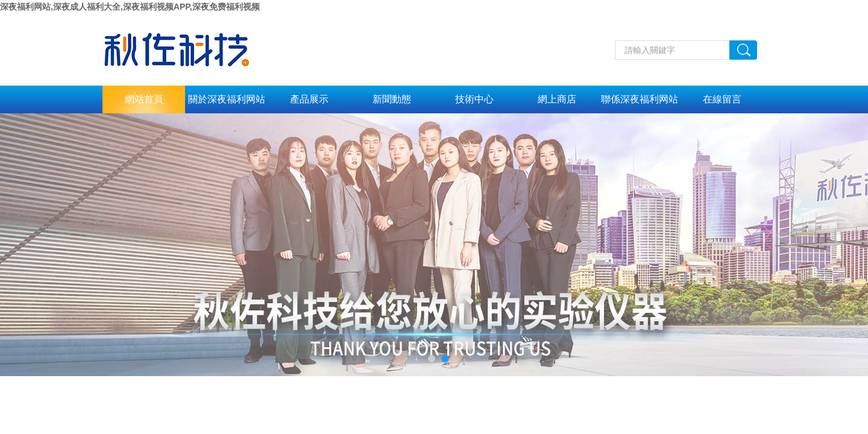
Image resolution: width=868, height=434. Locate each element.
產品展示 (309, 99)
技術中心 (474, 99)
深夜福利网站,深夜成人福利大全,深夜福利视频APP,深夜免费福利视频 (130, 7)
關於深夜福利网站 (227, 99)
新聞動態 (392, 99)
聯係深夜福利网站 (640, 99)
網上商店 (557, 99)
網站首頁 (144, 99)
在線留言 (722, 99)
